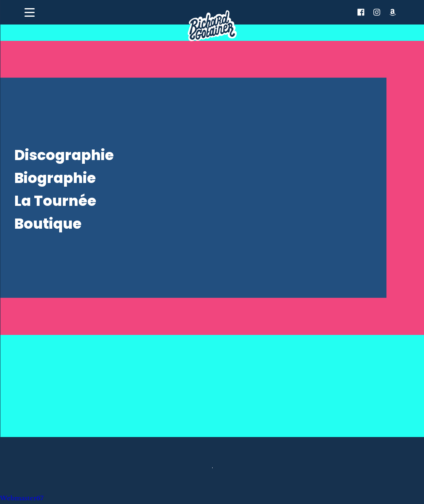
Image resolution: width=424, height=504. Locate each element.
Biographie (55, 178)
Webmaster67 (22, 498)
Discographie (64, 155)
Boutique (48, 224)
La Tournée (55, 201)
